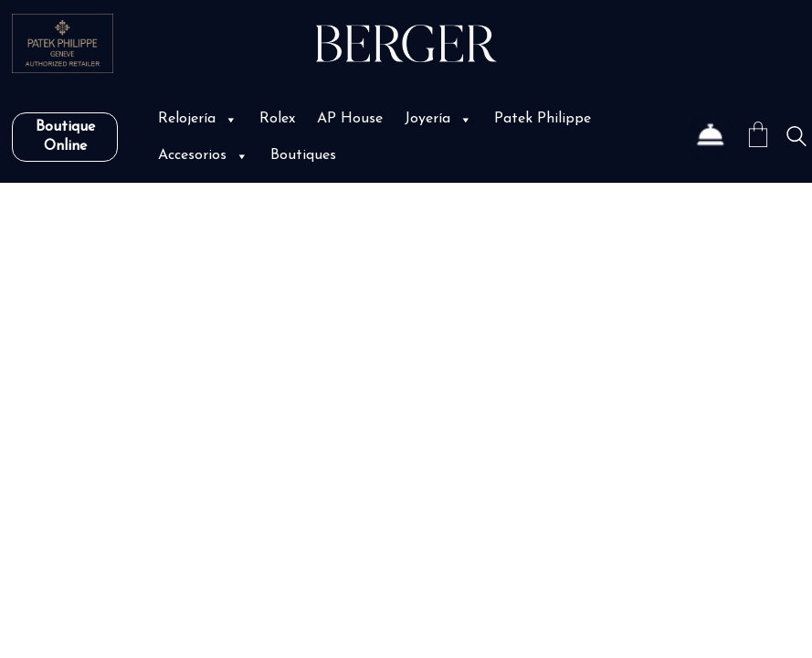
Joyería (438, 119)
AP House (350, 119)
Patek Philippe (543, 119)
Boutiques (303, 155)
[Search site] (796, 139)
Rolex (277, 119)
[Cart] (758, 138)
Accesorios (203, 155)
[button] (229, 119)
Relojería (198, 119)
